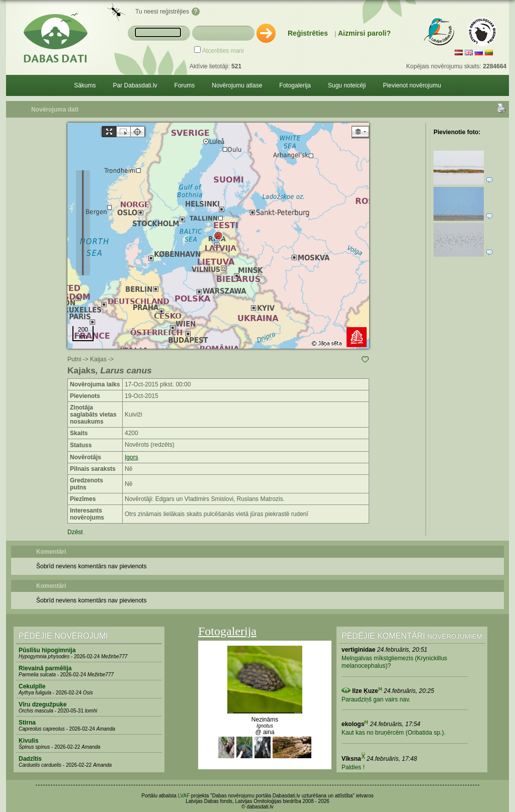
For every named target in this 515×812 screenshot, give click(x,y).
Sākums (85, 85)
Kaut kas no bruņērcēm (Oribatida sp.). (394, 733)
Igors (132, 457)
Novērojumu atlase (237, 85)
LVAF (184, 796)
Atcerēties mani (223, 51)
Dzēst (75, 532)
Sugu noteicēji (347, 85)
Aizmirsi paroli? (364, 33)
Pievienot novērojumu (412, 85)
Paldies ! (353, 767)
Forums (185, 85)
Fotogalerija (295, 85)
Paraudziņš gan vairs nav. (376, 699)
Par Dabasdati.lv (135, 85)
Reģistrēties (308, 33)
